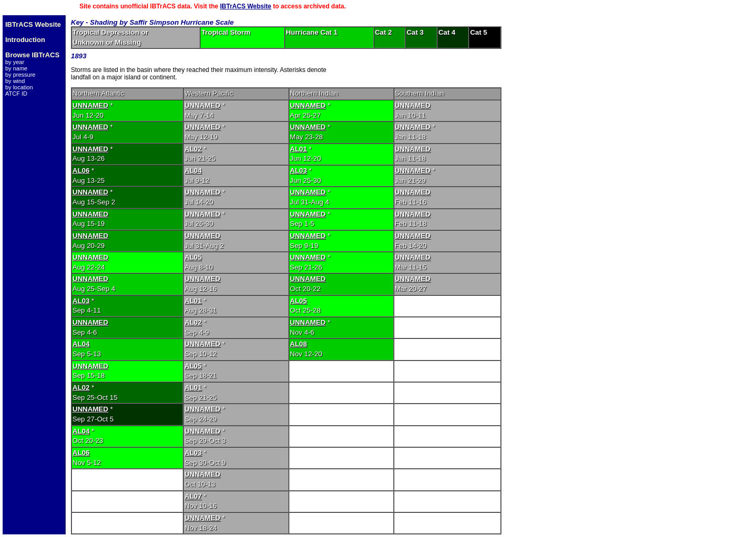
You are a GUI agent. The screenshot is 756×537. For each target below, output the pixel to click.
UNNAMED (90, 105)
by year (15, 62)
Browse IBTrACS (32, 55)
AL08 (298, 344)
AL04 (193, 171)
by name (16, 68)
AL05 (193, 257)
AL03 (298, 171)
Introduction (25, 40)
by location (19, 87)
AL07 (193, 496)
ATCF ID (16, 94)
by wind (15, 81)
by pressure (20, 75)
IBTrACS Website (246, 6)
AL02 (193, 149)
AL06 (81, 171)
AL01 (298, 149)
